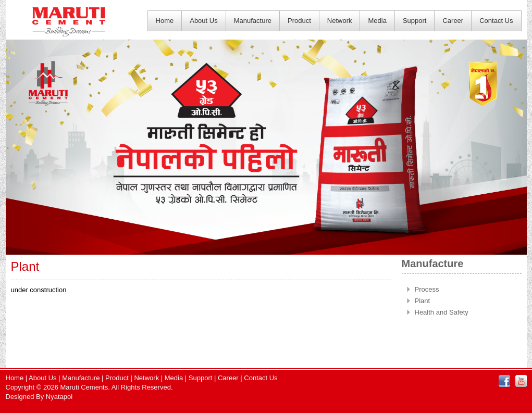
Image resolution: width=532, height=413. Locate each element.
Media (377, 21)
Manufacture (253, 21)
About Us (203, 21)
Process (427, 289)
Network (340, 21)
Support (415, 21)
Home (165, 21)
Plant (423, 301)
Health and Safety (442, 312)
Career (453, 21)
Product (299, 21)
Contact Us (496, 21)
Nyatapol (59, 397)
